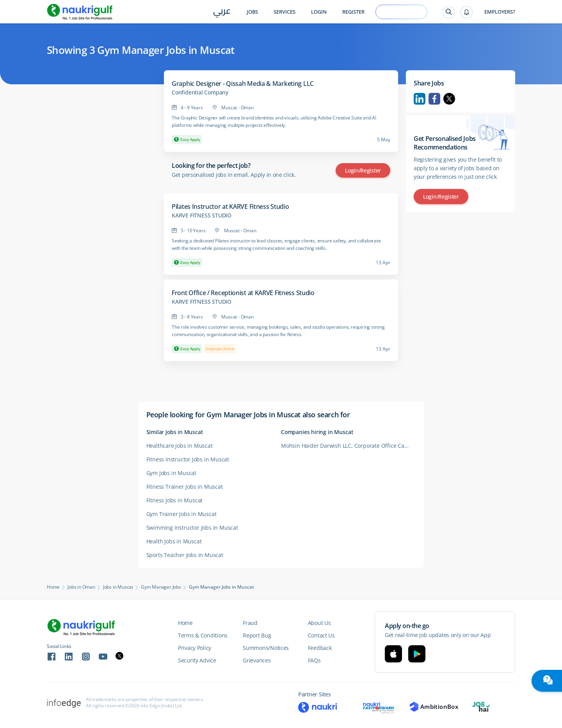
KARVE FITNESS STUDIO (202, 215)
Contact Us (321, 635)
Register (353, 12)
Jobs (252, 12)
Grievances (257, 660)
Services (285, 12)
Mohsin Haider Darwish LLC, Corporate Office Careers (348, 446)
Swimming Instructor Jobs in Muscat (192, 528)
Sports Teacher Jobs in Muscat (185, 555)
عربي (222, 12)
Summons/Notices (266, 648)
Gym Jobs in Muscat (171, 473)
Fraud (250, 623)
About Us (319, 623)
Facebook (434, 99)
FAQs (314, 660)
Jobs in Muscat (118, 587)
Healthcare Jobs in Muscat (180, 446)
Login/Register (363, 170)
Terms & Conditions (203, 635)
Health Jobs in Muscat (174, 541)
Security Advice (197, 660)
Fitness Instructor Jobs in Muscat (188, 459)
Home (53, 587)
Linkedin (420, 99)
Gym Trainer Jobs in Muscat (181, 514)
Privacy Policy (195, 648)
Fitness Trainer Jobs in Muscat (185, 487)
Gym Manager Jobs (161, 587)
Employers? (500, 12)
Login (319, 12)
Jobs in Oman (81, 587)
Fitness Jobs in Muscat (175, 500)
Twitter (449, 99)
